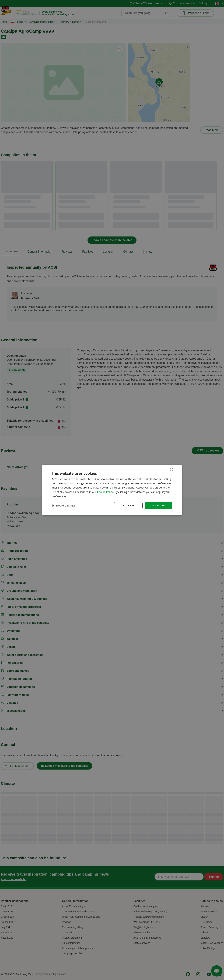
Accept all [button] (158, 505)
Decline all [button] (127, 505)
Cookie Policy (105, 492)
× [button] (176, 469)
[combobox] (171, 469)
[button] (63, 506)
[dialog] (112, 490)
